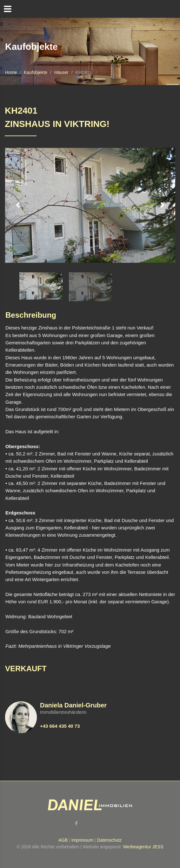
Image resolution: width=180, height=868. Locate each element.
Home (11, 72)
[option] (90, 205)
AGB (63, 840)
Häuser (61, 72)
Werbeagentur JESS (143, 847)
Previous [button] (18, 205)
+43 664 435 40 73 (60, 726)
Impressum (82, 840)
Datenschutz (109, 840)
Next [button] (163, 205)
